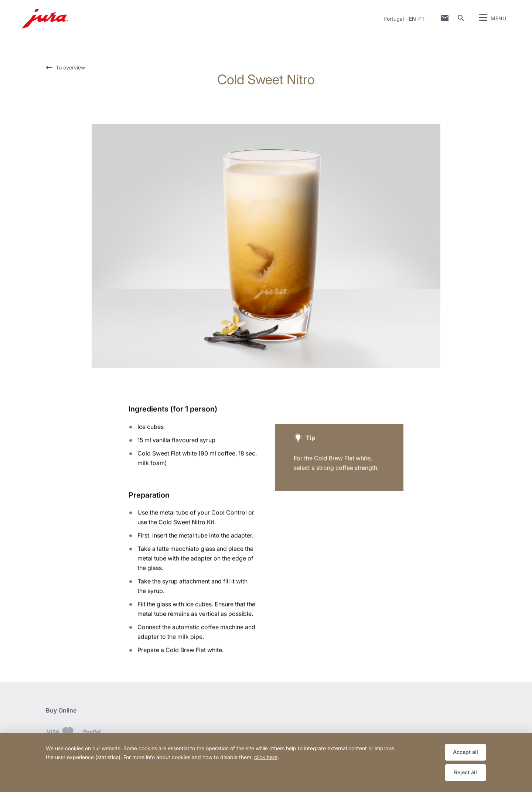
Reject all (465, 772)
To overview (70, 67)
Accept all (465, 752)
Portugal (394, 19)
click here (266, 757)
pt (422, 19)
